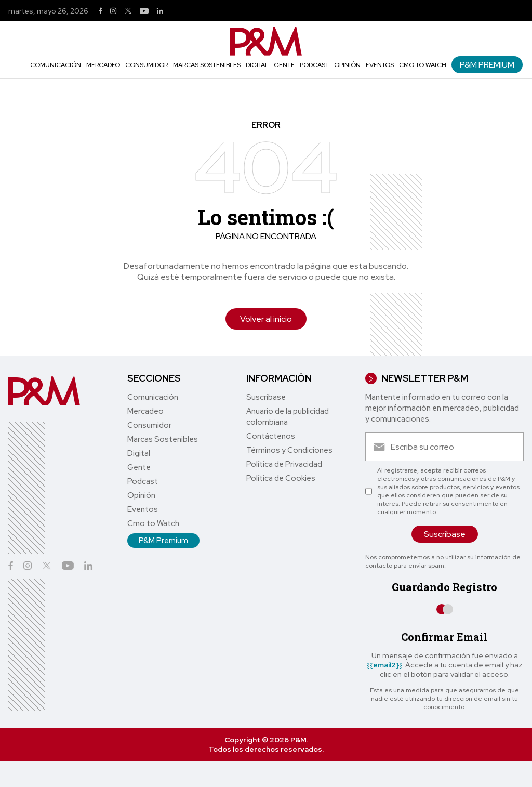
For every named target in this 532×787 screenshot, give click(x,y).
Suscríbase (266, 397)
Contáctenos (271, 436)
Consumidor (147, 65)
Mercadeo (103, 65)
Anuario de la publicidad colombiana (288, 417)
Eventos (380, 65)
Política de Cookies (281, 478)
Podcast (314, 65)
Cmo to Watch (423, 65)
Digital (257, 65)
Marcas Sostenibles (207, 65)
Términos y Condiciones (289, 450)
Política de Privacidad (284, 464)
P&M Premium (487, 65)
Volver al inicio (266, 319)
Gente (284, 65)
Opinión (347, 65)
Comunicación (56, 65)
